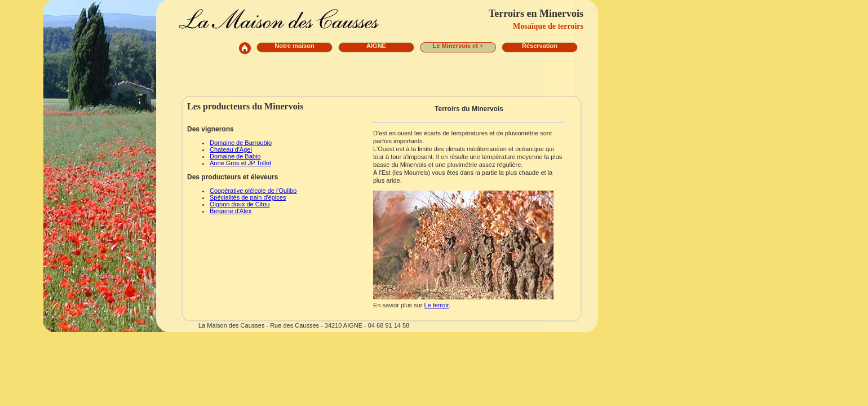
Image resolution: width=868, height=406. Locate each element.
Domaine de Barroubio (241, 143)
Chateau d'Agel (231, 149)
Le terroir (436, 305)
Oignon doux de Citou (240, 204)
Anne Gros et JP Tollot (240, 163)
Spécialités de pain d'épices (248, 197)
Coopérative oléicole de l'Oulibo (253, 191)
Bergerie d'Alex (231, 211)
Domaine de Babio (235, 156)
